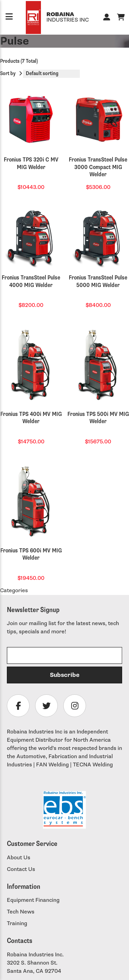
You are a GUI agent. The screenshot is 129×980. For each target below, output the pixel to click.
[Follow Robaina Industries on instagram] (75, 706)
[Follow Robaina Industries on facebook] (18, 706)
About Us (19, 858)
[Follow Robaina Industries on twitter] (46, 706)
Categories (14, 591)
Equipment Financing (33, 900)
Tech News (21, 912)
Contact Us (21, 869)
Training (17, 924)
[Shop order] (51, 74)
